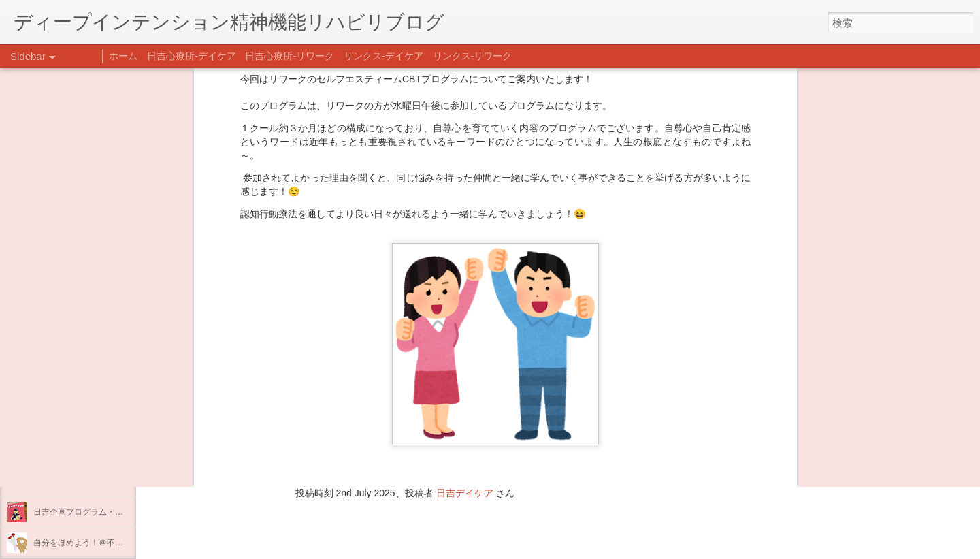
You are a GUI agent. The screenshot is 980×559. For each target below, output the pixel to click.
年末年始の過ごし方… (74, 481)
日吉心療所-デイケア (192, 56)
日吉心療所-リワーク (290, 56)
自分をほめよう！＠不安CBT (86, 543)
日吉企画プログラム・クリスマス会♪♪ (103, 512)
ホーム (123, 56)
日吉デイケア (465, 493)
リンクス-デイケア (383, 56)
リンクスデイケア (561, 379)
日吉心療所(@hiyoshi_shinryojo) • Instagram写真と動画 (312, 406)
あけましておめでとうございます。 (99, 451)
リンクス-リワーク (473, 56)
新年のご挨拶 (58, 420)
